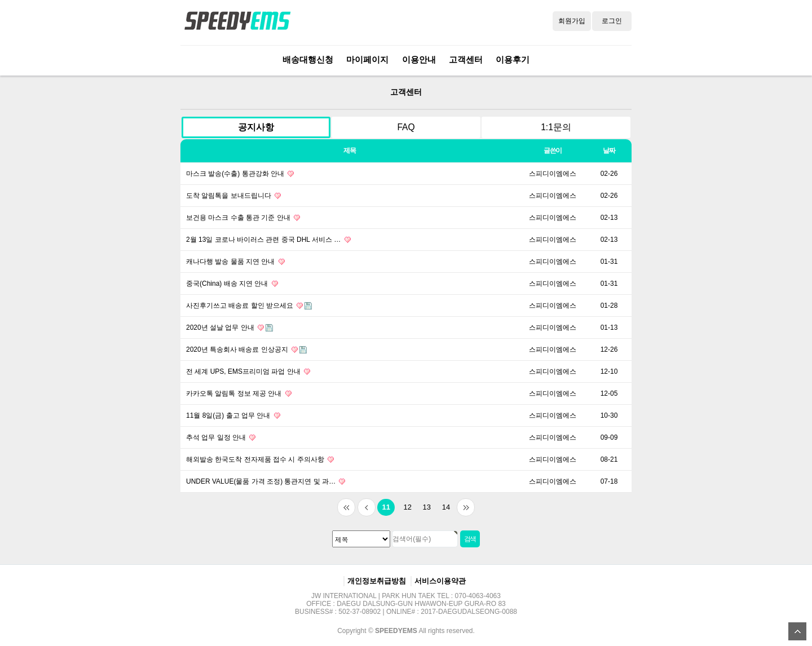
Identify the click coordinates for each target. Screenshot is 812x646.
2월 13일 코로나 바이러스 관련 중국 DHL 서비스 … (268, 240)
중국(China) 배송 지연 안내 (232, 284)
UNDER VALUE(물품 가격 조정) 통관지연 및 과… (266, 481)
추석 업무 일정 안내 (221, 437)
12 (405, 505)
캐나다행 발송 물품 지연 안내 (235, 262)
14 (444, 505)
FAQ (406, 127)
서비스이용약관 (440, 581)
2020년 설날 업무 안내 (230, 328)
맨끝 (466, 507)
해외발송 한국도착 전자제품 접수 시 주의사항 (260, 459)
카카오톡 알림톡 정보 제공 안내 (239, 393)
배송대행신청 (308, 59)
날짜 (609, 151)
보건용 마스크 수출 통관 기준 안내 (243, 218)
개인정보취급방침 (377, 581)
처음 (346, 507)
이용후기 (513, 59)
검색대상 (169, 76)
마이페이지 (367, 59)
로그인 (612, 21)
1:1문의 (556, 127)
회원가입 (572, 21)
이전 (367, 507)
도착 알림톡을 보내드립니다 (233, 196)
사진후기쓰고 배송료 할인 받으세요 (249, 306)
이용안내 (419, 59)
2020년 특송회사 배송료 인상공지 (246, 349)
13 (425, 505)
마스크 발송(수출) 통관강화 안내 (240, 174)
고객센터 (466, 59)
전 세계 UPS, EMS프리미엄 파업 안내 (248, 371)
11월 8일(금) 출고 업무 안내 (233, 415)
